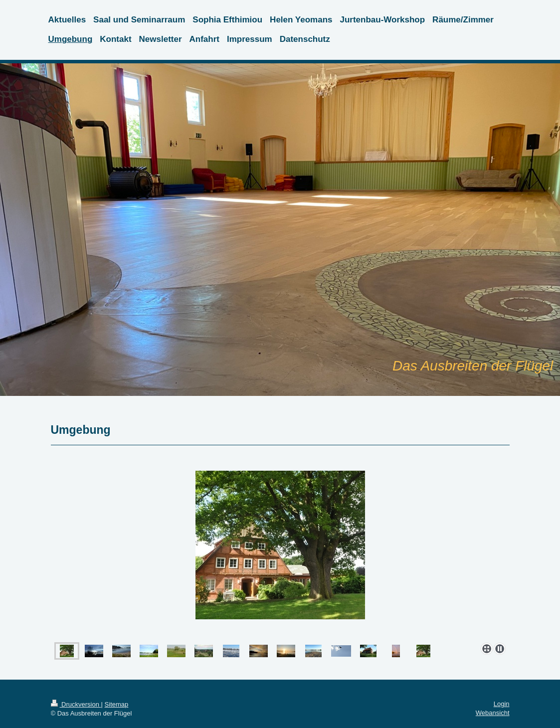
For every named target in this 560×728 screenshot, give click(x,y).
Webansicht (493, 713)
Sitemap (117, 704)
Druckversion (76, 704)
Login (502, 704)
